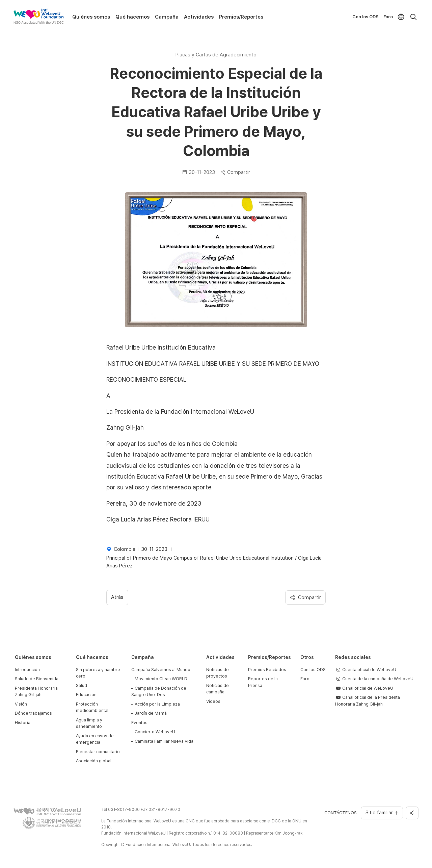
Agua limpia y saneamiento (89, 723)
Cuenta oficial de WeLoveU (366, 670)
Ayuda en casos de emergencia (95, 739)
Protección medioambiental (92, 707)
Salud (82, 685)
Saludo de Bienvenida (37, 679)
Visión (21, 704)
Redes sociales (353, 657)
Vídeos (213, 701)
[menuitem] (401, 17)
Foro (388, 17)
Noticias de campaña (218, 689)
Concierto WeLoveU (155, 732)
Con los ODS (366, 17)
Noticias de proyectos (218, 673)
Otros (307, 657)
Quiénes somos (91, 17)
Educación (86, 695)
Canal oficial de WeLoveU (364, 688)
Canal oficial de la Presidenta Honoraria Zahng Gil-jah (368, 701)
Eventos (139, 723)
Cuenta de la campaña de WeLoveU (374, 679)
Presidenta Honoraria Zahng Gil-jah (36, 692)
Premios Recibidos (267, 670)
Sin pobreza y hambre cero (98, 673)
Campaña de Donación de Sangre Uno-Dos (159, 692)
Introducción (27, 670)
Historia (23, 723)
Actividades (199, 17)
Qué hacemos (132, 17)
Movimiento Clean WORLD (161, 679)
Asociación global (94, 761)
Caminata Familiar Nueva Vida (164, 741)
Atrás (117, 597)
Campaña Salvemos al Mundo (161, 670)
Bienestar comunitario (98, 752)
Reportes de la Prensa (263, 682)
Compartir (235, 172)
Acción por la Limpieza (157, 704)
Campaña (167, 17)
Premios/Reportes (241, 17)
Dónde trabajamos (33, 713)
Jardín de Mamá (151, 713)
